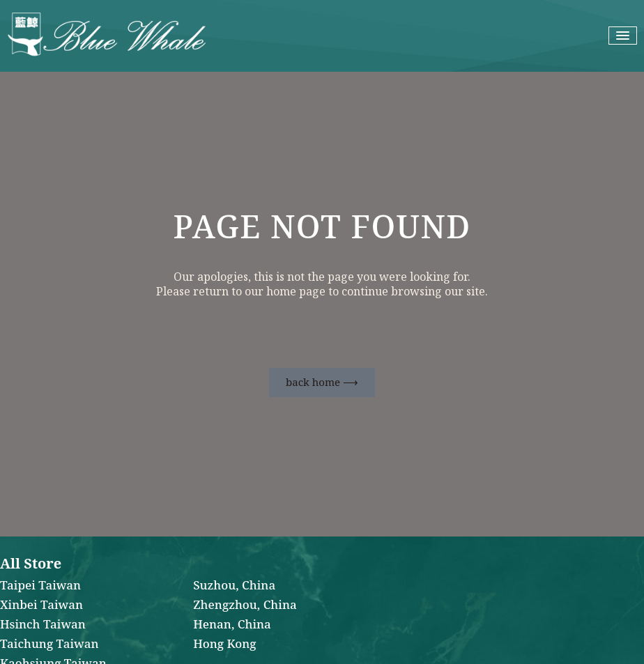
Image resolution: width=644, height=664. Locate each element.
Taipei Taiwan (40, 586)
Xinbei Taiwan (41, 605)
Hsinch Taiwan (43, 625)
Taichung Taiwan (49, 644)
